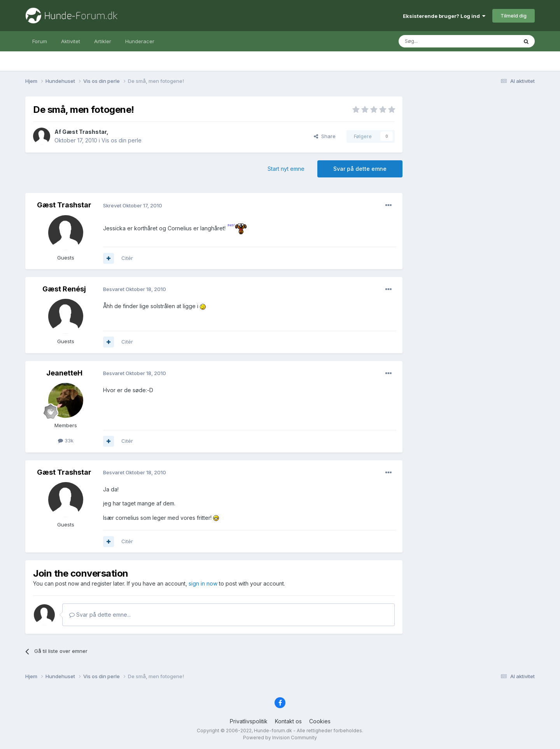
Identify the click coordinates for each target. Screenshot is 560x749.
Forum (40, 41)
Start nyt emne (286, 169)
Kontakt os (288, 721)
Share (325, 136)
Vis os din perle (122, 140)
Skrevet (133, 205)
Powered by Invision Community (280, 738)
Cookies (320, 721)
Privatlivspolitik (249, 721)
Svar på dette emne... (100, 615)
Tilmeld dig (514, 16)
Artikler (103, 41)
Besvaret (135, 289)
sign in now (203, 583)
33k (66, 440)
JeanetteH (64, 373)
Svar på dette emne (360, 169)
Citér (127, 258)
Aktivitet (71, 41)
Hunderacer (140, 41)
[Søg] (438, 41)
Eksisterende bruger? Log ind (444, 16)
